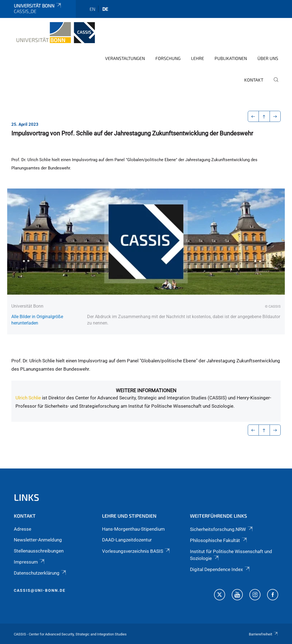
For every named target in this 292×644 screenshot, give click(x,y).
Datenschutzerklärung (40, 573)
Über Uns (268, 58)
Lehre (198, 58)
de (105, 9)
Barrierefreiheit (264, 634)
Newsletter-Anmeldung (38, 540)
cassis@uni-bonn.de (40, 590)
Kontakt (254, 80)
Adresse (23, 529)
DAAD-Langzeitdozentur (127, 540)
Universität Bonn (38, 6)
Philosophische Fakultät (219, 540)
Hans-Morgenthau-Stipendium (133, 529)
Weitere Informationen (146, 390)
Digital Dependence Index (220, 569)
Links (27, 497)
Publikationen (231, 58)
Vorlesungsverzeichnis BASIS (136, 551)
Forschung (168, 58)
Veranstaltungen (125, 58)
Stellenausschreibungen (39, 551)
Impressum (30, 562)
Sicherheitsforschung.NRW (222, 529)
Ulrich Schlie (28, 398)
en (92, 9)
